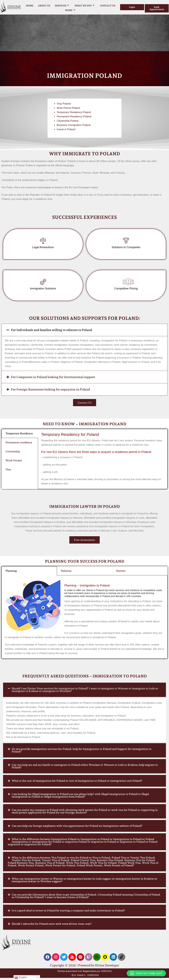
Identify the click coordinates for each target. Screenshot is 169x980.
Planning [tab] (11, 573)
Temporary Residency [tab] (19, 435)
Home (30, 6)
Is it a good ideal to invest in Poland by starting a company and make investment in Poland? (68, 912)
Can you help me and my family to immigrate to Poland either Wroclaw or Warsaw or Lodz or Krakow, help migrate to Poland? (85, 768)
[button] (84, 332)
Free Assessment (84, 542)
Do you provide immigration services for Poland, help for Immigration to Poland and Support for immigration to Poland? (82, 752)
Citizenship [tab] (13, 453)
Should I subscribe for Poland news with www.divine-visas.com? (52, 926)
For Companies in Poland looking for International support (53, 379)
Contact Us (108, 6)
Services (62, 6)
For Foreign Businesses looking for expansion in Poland (50, 391)
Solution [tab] (66, 573)
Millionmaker (19, 368)
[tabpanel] (103, 461)
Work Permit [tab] (14, 462)
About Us (44, 6)
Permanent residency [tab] (19, 444)
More (70, 10)
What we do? (84, 6)
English (21, 978)
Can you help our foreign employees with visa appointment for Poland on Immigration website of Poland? (77, 828)
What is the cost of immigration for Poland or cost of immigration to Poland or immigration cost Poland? (77, 783)
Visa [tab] (8, 471)
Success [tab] (121, 573)
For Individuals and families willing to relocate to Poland (51, 332)
